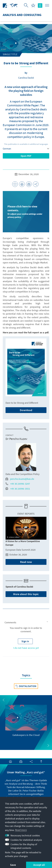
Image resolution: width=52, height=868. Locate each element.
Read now (26, 562)
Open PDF (26, 156)
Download (26, 410)
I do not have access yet (26, 648)
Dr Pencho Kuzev (16, 439)
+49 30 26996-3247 (18, 484)
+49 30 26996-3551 (18, 489)
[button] (26, 622)
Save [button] (13, 865)
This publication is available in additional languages (26, 144)
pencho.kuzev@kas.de (20, 479)
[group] (26, 721)
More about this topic (26, 594)
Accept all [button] (39, 865)
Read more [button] (21, 830)
